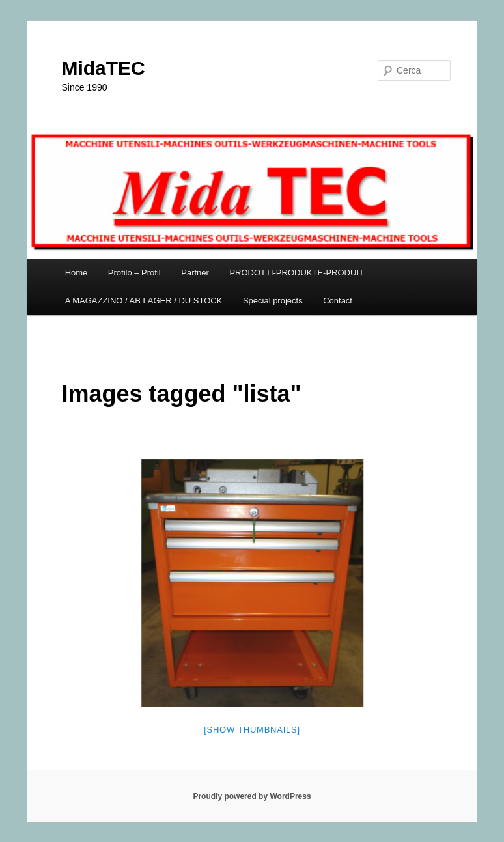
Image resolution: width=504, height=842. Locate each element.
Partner (195, 273)
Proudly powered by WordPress (252, 796)
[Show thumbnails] (252, 730)
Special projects (273, 301)
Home (77, 273)
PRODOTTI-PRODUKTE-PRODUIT (297, 273)
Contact (338, 301)
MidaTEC (103, 68)
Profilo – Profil (134, 273)
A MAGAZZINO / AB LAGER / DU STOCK (144, 301)
